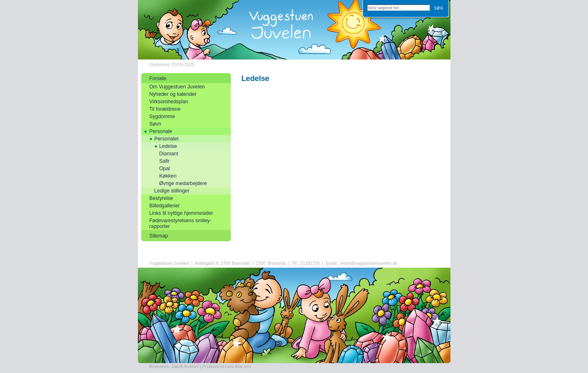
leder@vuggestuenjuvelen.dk (369, 263)
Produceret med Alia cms (227, 366)
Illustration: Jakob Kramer (174, 366)
